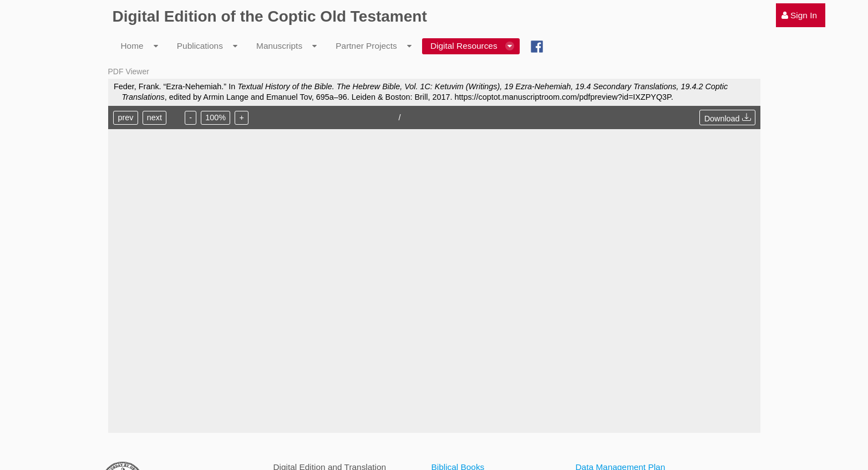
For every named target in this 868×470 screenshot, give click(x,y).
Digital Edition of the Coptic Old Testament (270, 16)
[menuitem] (801, 15)
